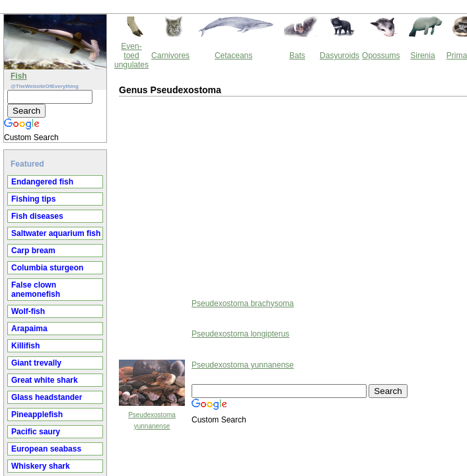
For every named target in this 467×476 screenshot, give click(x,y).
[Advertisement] (116, 138)
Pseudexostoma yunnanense (130, 307)
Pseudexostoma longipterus (128, 276)
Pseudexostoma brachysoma (130, 246)
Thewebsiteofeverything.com (246, 424)
